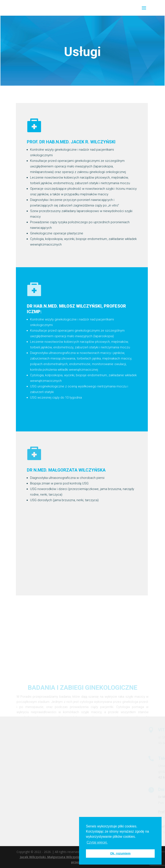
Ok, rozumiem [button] (120, 853)
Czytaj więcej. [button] (97, 842)
